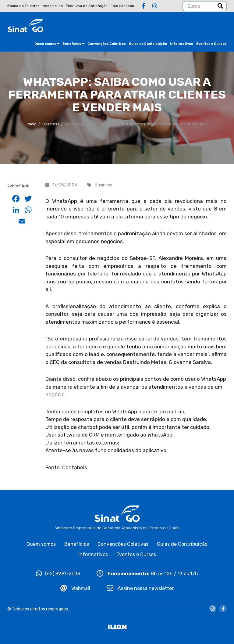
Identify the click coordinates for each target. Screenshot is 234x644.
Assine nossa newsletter (140, 588)
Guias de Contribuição (148, 44)
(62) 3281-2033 (58, 574)
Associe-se (53, 6)
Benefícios (73, 44)
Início (32, 124)
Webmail (75, 588)
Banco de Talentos (23, 6)
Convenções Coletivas (107, 44)
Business (51, 124)
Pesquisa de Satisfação (87, 6)
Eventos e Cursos (211, 44)
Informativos (182, 44)
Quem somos (47, 44)
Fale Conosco (122, 6)
